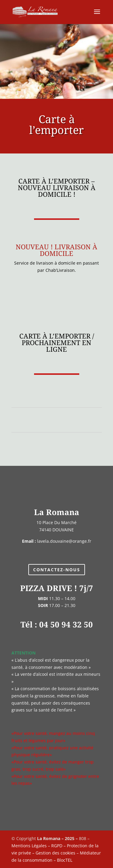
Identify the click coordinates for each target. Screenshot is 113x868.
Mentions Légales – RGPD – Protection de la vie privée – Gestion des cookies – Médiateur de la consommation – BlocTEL (56, 853)
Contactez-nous (57, 570)
